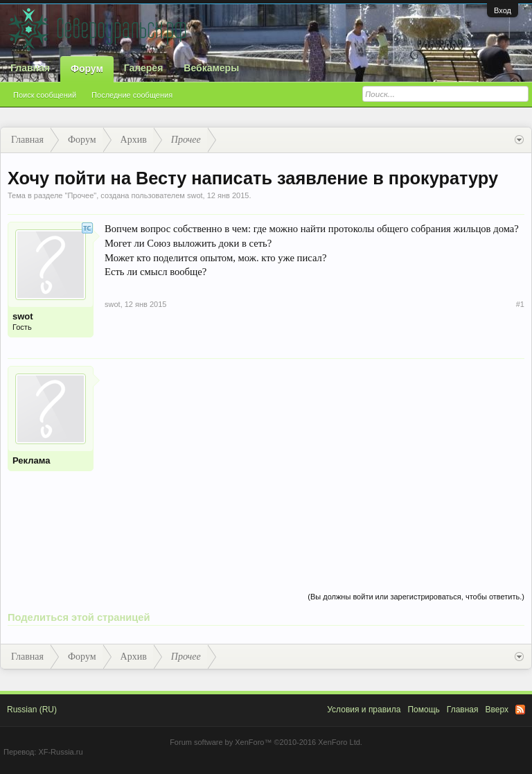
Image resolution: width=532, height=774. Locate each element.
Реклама (31, 460)
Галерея (144, 68)
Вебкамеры (211, 68)
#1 (520, 304)
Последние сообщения (132, 95)
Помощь (423, 710)
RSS (520, 710)
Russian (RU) (32, 710)
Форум (87, 69)
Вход (503, 10)
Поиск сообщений (45, 95)
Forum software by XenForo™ (266, 742)
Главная (30, 68)
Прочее (80, 195)
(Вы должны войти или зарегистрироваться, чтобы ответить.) (416, 597)
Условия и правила (364, 710)
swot (195, 195)
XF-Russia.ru (60, 752)
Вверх (497, 710)
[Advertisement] (314, 463)
